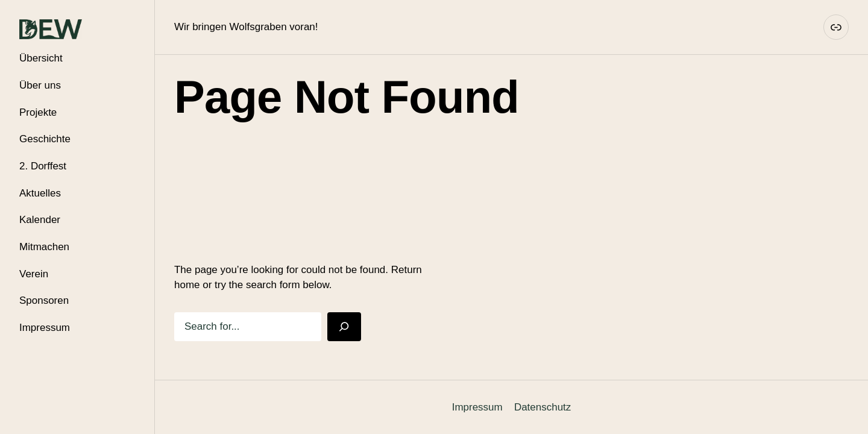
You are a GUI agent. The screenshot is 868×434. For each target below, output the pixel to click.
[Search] (344, 327)
